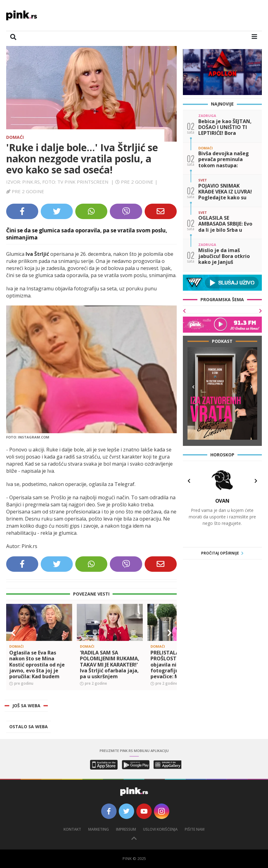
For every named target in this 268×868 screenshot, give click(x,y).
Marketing (99, 829)
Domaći (15, 137)
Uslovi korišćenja (160, 829)
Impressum (126, 829)
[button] (13, 633)
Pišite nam (195, 829)
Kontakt (72, 829)
